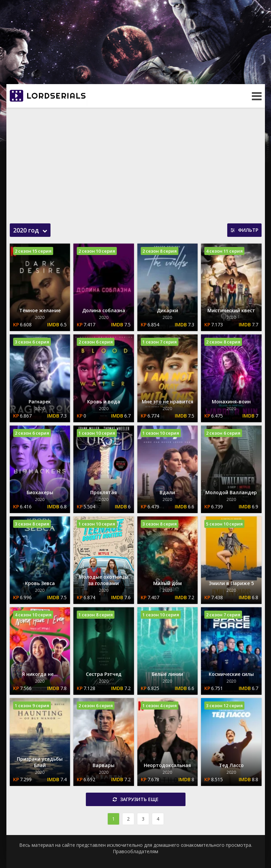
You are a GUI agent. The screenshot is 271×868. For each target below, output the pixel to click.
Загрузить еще (136, 799)
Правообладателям (135, 851)
